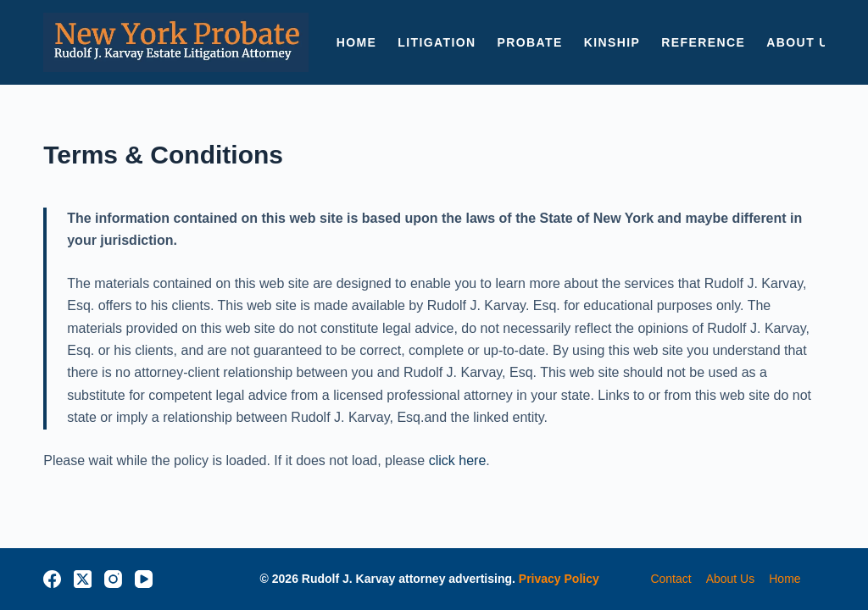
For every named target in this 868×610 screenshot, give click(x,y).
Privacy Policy (559, 579)
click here (458, 460)
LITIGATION (437, 42)
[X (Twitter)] (83, 579)
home (785, 579)
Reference (703, 42)
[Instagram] (113, 579)
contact (670, 579)
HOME (357, 42)
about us (731, 579)
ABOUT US (802, 42)
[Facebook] (52, 579)
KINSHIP (612, 42)
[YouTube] (144, 579)
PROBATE (530, 42)
